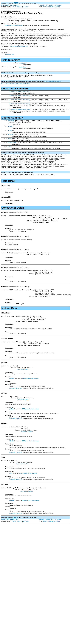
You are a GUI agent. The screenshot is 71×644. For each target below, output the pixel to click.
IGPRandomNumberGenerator (14, 26)
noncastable (23, 64)
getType (10, 136)
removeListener (12, 149)
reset (9, 154)
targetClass (22, 68)
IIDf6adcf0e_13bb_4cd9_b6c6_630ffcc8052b (17, 86)
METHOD (26, 7)
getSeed (10, 132)
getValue (10, 141)
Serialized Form (10, 55)
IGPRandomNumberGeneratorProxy (20, 94)
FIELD (14, 7)
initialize (10, 145)
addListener (11, 126)
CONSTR (19, 7)
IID (2, 86)
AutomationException (23, 391)
